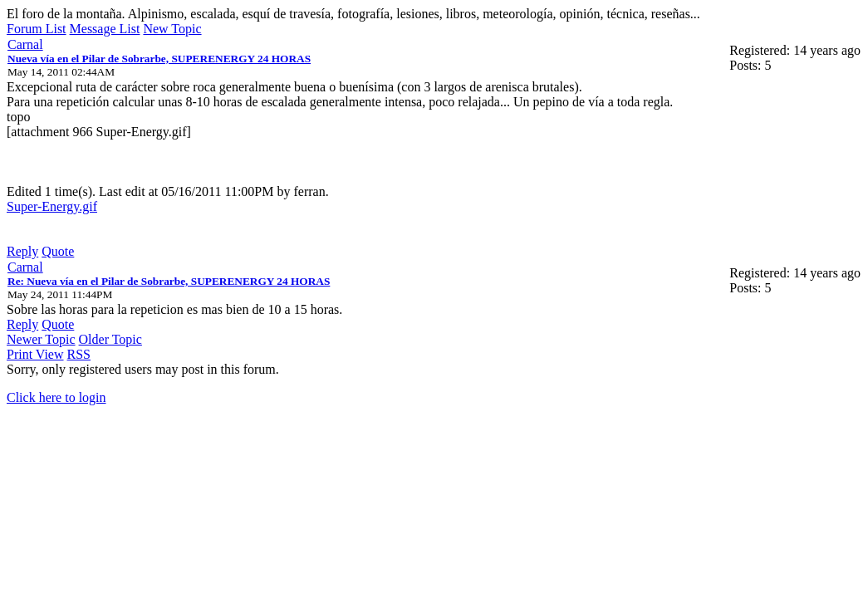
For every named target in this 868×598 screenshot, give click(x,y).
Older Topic (110, 339)
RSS (79, 354)
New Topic (172, 29)
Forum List (37, 29)
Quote (58, 251)
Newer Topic (41, 339)
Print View (35, 354)
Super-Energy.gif (52, 206)
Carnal (25, 44)
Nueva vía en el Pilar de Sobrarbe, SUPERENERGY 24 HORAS (159, 59)
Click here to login (56, 397)
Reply (22, 251)
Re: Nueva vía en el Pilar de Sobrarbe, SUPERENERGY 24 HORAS (169, 281)
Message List (105, 29)
